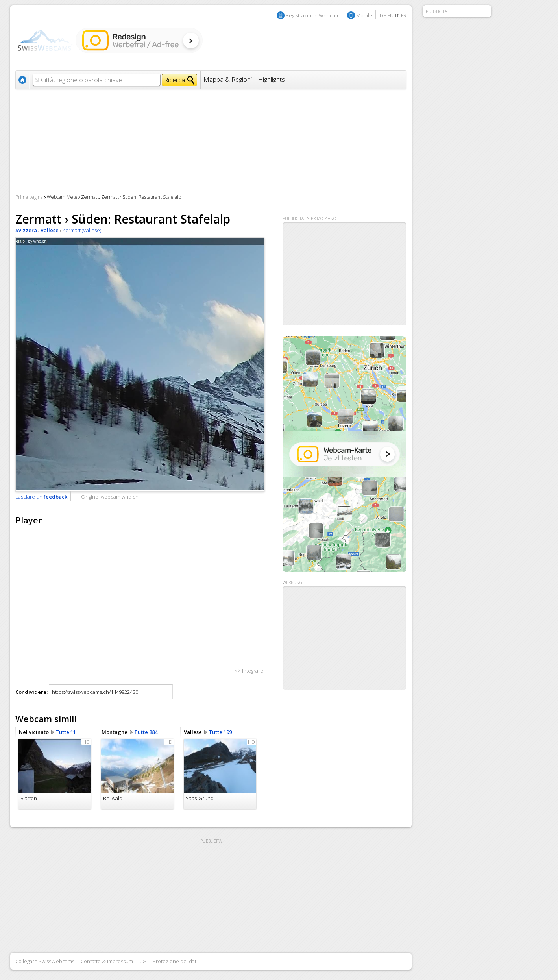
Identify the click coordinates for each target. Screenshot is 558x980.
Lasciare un (41, 497)
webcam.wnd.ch (120, 497)
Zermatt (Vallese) (82, 230)
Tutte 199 (220, 732)
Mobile (364, 15)
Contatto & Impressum (107, 961)
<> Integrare (249, 671)
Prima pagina (29, 197)
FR (404, 15)
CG (143, 961)
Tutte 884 (146, 732)
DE (383, 15)
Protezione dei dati (175, 961)
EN (390, 15)
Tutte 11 (66, 732)
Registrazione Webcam (313, 15)
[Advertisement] (345, 638)
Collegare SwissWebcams (45, 961)
